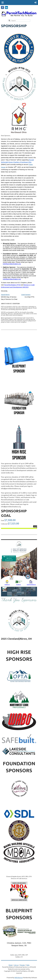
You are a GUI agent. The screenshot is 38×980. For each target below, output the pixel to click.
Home (11, 965)
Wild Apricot (19, 977)
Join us (16, 965)
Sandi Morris (5, 295)
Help (28, 965)
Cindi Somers (26, 295)
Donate (22, 965)
